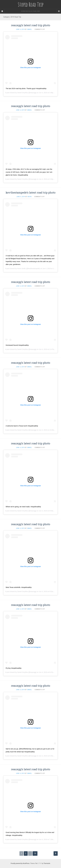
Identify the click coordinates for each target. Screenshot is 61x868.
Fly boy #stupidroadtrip (14, 668)
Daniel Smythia (22, 93)
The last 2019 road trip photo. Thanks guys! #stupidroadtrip (26, 88)
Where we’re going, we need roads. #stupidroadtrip (23, 507)
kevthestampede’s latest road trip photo (31, 193)
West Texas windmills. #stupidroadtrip (19, 587)
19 (35, 853)
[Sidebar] (2, 11)
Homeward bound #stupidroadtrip (17, 345)
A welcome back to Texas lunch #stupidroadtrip (22, 426)
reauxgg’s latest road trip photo (31, 25)
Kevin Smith (21, 269)
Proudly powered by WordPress (20, 863)
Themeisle (47, 863)
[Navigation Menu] (59, 11)
